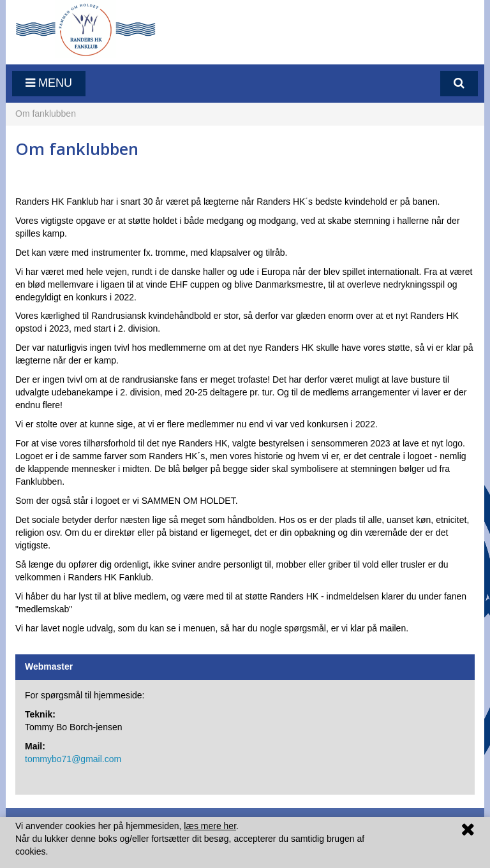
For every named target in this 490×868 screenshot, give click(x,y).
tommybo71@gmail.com (73, 759)
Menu (49, 83)
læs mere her (210, 826)
